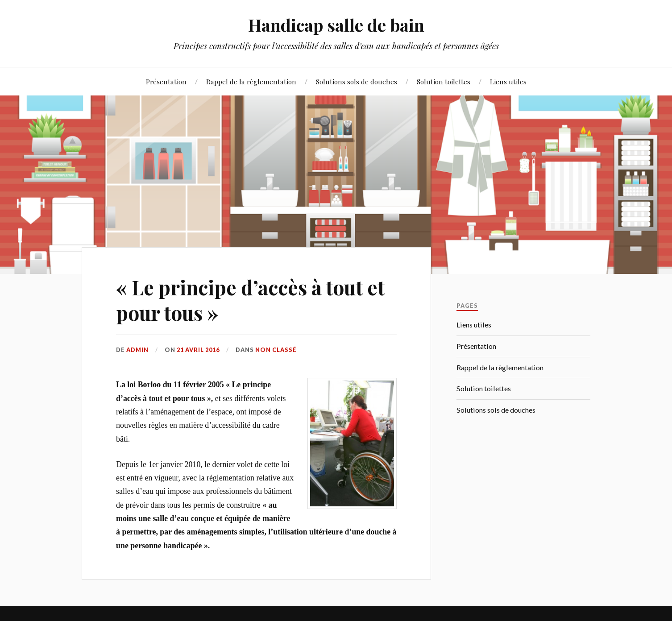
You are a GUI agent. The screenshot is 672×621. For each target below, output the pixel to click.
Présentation (166, 81)
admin (137, 350)
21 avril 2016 (198, 350)
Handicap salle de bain (336, 25)
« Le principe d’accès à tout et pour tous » (250, 300)
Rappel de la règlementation (251, 81)
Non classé (276, 350)
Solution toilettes (444, 81)
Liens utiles (508, 81)
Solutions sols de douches (357, 81)
